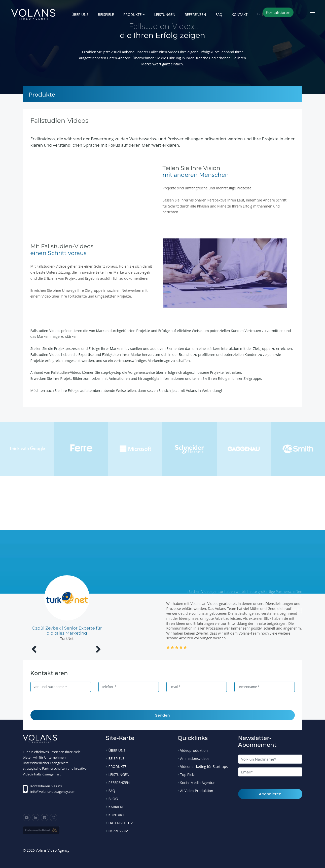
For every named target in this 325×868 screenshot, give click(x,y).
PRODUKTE (132, 14)
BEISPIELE (106, 14)
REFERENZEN (195, 14)
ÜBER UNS (80, 14)
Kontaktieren (278, 12)
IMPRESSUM (119, 831)
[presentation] (34, 649)
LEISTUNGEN (165, 14)
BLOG (113, 799)
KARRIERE (116, 807)
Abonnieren (270, 794)
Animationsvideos (195, 758)
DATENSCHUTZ (121, 823)
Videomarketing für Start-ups (204, 767)
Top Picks (188, 775)
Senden (162, 715)
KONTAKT (240, 14)
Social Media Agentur (197, 783)
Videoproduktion (194, 750)
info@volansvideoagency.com (53, 792)
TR (259, 14)
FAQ (219, 14)
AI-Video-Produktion (197, 791)
